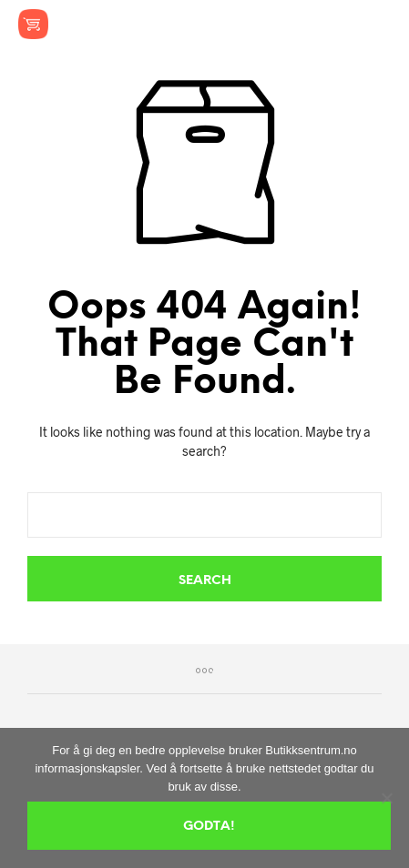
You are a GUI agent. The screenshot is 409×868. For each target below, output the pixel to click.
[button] (255, 24)
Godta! (209, 827)
